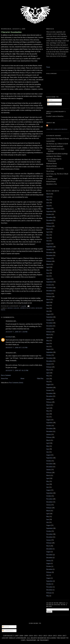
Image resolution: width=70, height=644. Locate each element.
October (49, 214)
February (49, 226)
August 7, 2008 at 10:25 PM (17, 370)
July (48, 206)
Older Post (40, 378)
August (48, 208)
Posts (50, 100)
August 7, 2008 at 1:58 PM (17, 332)
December (49, 220)
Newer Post (4, 378)
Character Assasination (11, 32)
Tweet (48, 67)
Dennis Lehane (13, 308)
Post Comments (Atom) (16, 383)
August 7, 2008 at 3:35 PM (17, 348)
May (48, 200)
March (48, 194)
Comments (52, 104)
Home (22, 378)
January (49, 223)
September (49, 211)
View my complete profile (57, 129)
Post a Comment (6, 375)
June (48, 203)
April (48, 197)
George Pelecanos (27, 308)
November (49, 217)
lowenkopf (9, 337)
